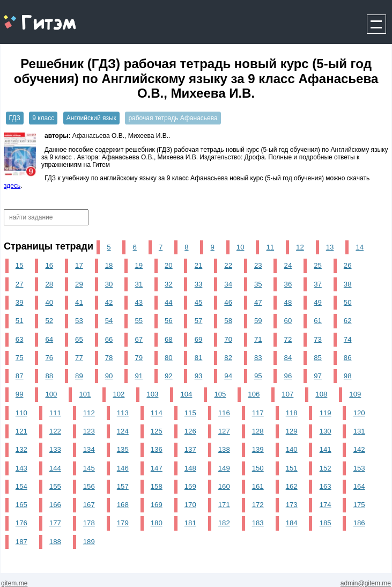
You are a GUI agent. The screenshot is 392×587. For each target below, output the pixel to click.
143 (21, 468)
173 (292, 505)
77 (79, 358)
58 (228, 321)
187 (21, 542)
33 (199, 284)
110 (21, 413)
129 (292, 431)
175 (359, 505)
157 (123, 486)
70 (228, 339)
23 (258, 265)
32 (169, 284)
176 (21, 523)
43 (139, 302)
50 (348, 302)
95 (258, 376)
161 (258, 486)
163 (326, 486)
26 (348, 265)
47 (258, 302)
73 (318, 339)
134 (89, 449)
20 (169, 265)
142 (359, 449)
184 (292, 523)
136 (157, 449)
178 (89, 523)
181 (190, 523)
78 (109, 358)
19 (139, 265)
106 (254, 394)
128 (258, 431)
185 (326, 523)
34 (228, 284)
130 (326, 431)
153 (359, 468)
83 (258, 358)
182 (224, 523)
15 (20, 265)
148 (190, 468)
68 (169, 339)
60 (288, 321)
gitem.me (29, 16)
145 (89, 468)
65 (79, 339)
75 (20, 358)
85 (318, 358)
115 (190, 413)
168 (123, 505)
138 (224, 449)
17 (79, 265)
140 (292, 449)
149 (224, 468)
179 (123, 523)
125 (157, 431)
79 (139, 358)
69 (199, 339)
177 (55, 523)
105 (220, 394)
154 (21, 486)
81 (199, 358)
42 (109, 302)
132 (21, 449)
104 (186, 394)
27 (20, 284)
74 (348, 339)
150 (258, 468)
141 (326, 449)
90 (109, 376)
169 (157, 505)
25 (318, 265)
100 (51, 394)
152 (326, 468)
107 (287, 394)
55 (139, 321)
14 (360, 247)
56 (169, 321)
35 (258, 284)
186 (359, 523)
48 (288, 302)
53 (79, 321)
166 (55, 505)
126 (190, 431)
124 (123, 431)
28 (49, 284)
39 (20, 302)
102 (119, 394)
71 (258, 339)
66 (109, 339)
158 (157, 486)
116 (224, 413)
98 (348, 376)
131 (359, 431)
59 (258, 321)
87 (20, 376)
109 (355, 394)
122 (55, 431)
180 (157, 523)
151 (292, 468)
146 (123, 468)
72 (288, 339)
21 (199, 265)
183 (258, 523)
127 (224, 431)
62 (348, 321)
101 (85, 394)
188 (55, 542)
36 (288, 284)
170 (190, 505)
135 (123, 449)
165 (21, 505)
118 (292, 413)
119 (326, 413)
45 (199, 302)
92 (169, 376)
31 (139, 284)
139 (258, 449)
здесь (12, 186)
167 (89, 505)
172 (258, 505)
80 (169, 358)
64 (49, 339)
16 (49, 265)
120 (359, 413)
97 (318, 376)
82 (228, 358)
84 (288, 358)
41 (79, 302)
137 (190, 449)
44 (169, 302)
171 (224, 505)
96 (288, 376)
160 (224, 486)
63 (20, 339)
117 (258, 413)
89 (79, 376)
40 (49, 302)
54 (109, 321)
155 (55, 486)
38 (348, 284)
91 (139, 376)
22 (228, 265)
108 (321, 394)
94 (228, 376)
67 (139, 339)
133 (55, 449)
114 (157, 413)
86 (348, 358)
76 (49, 358)
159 (190, 486)
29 (79, 284)
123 (89, 431)
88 (49, 376)
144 (55, 468)
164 (359, 486)
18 (109, 265)
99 (20, 394)
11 (270, 247)
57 (199, 321)
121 (21, 431)
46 (228, 302)
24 (288, 265)
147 (157, 468)
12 (300, 247)
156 (89, 486)
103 (152, 394)
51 (20, 321)
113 (123, 413)
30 (109, 284)
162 (292, 486)
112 (89, 413)
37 (318, 284)
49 (318, 302)
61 (318, 321)
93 (199, 376)
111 (55, 413)
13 (330, 247)
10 (241, 247)
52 (49, 321)
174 (326, 505)
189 (89, 542)
